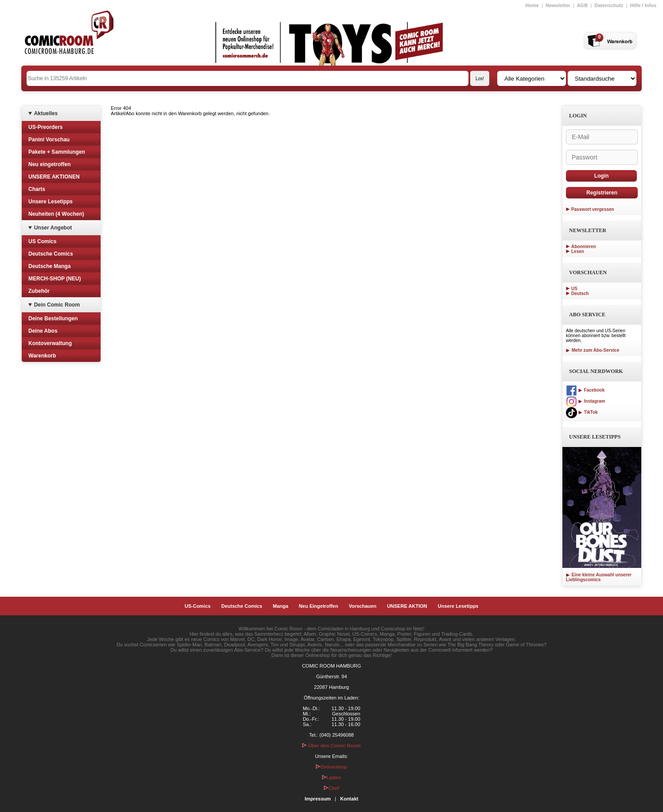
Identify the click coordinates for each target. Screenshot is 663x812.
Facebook (585, 390)
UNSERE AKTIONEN (54, 177)
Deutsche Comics (51, 254)
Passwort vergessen (593, 209)
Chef (331, 788)
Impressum (318, 799)
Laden (331, 777)
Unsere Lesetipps (51, 202)
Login (602, 176)
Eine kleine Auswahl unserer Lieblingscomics (599, 577)
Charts (37, 189)
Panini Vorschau (49, 140)
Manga (281, 606)
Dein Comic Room (57, 305)
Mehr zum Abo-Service (593, 350)
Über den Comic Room (331, 746)
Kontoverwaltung (50, 343)
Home (532, 5)
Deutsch (580, 293)
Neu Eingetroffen (318, 606)
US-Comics (198, 606)
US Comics (42, 241)
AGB (582, 5)
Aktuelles (46, 113)
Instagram (585, 401)
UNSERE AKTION (407, 606)
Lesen (578, 251)
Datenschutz (609, 5)
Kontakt (349, 799)
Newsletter (558, 5)
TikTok (582, 412)
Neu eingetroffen (49, 164)
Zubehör (39, 291)
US (574, 289)
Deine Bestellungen (53, 319)
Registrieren (602, 193)
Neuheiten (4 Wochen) (56, 214)
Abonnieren (584, 247)
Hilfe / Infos (643, 5)
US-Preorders (45, 127)
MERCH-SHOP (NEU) (55, 279)
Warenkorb (42, 356)
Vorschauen (363, 606)
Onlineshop (332, 767)
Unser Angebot (53, 228)
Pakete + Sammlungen (57, 152)
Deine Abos (43, 331)
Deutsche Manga (49, 266)
